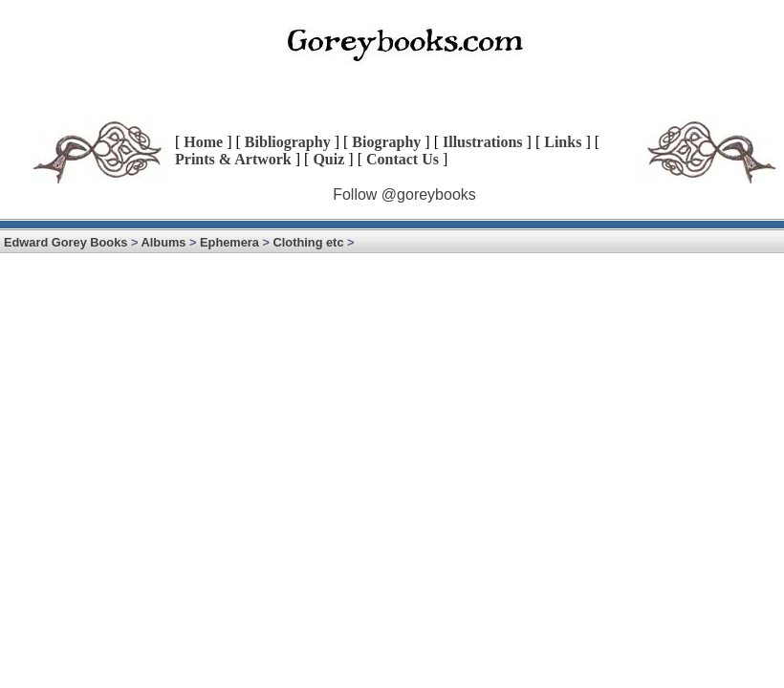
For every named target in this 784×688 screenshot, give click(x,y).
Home (203, 142)
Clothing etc (309, 242)
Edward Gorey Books (65, 242)
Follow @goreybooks (404, 194)
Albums (164, 242)
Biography (386, 142)
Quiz (328, 159)
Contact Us (403, 159)
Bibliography (288, 142)
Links (563, 142)
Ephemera (229, 242)
